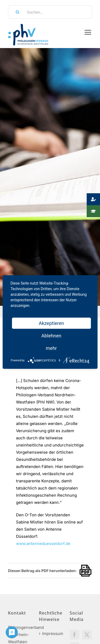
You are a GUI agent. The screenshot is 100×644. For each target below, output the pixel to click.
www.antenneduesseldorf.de (43, 544)
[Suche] (16, 12)
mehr (51, 348)
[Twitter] (87, 635)
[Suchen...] (50, 12)
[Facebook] (74, 635)
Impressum (50, 634)
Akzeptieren (51, 323)
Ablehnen (51, 336)
